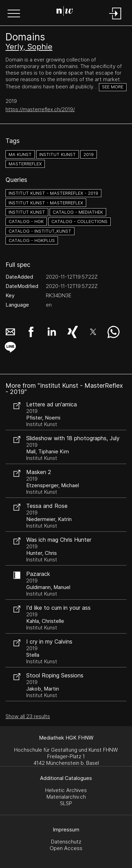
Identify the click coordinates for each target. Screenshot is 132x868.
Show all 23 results (28, 716)
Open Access (66, 848)
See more (113, 87)
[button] (14, 14)
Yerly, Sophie (29, 47)
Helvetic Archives (66, 790)
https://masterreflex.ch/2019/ (40, 109)
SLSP (66, 803)
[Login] (115, 20)
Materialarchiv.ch (66, 797)
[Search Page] (65, 12)
